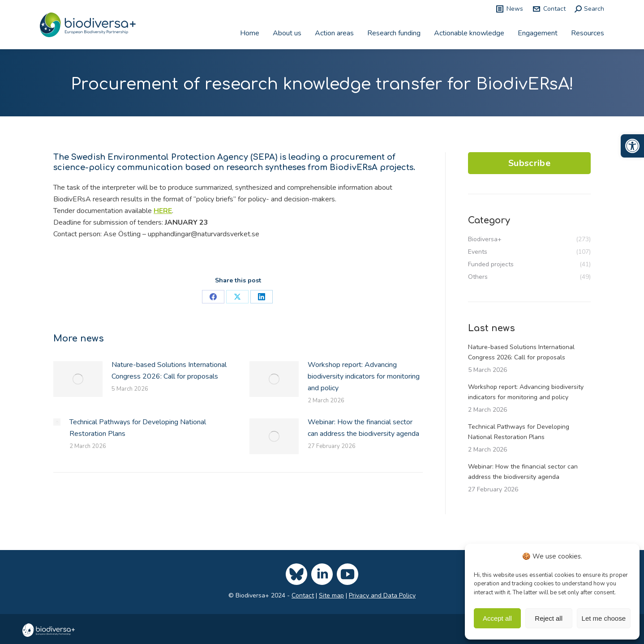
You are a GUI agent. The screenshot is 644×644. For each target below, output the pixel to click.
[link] (632, 146)
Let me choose (604, 618)
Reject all (549, 618)
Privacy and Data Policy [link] (382, 595)
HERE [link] (163, 211)
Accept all (497, 618)
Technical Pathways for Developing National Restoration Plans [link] (138, 428)
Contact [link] (549, 9)
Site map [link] (331, 595)
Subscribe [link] (529, 163)
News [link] (509, 9)
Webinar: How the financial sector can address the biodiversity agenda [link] (363, 428)
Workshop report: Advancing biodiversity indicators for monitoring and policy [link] (364, 376)
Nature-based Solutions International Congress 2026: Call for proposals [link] (169, 371)
